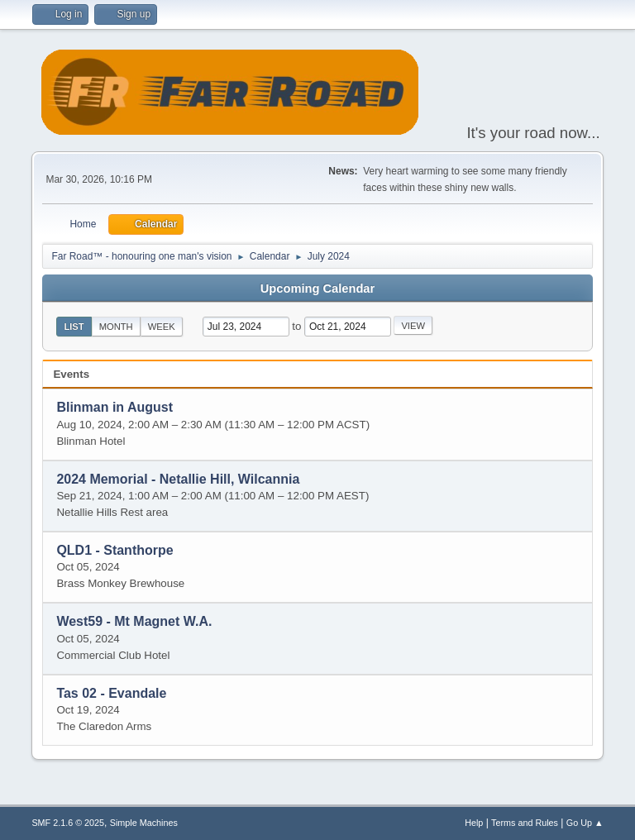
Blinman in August (115, 408)
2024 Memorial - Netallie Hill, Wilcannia (178, 479)
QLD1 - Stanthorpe (115, 550)
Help (474, 823)
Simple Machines (144, 823)
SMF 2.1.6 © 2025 (68, 823)
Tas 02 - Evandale (111, 693)
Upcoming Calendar (317, 289)
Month (116, 327)
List (74, 327)
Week (162, 327)
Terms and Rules (525, 823)
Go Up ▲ (585, 823)
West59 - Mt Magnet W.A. (134, 622)
